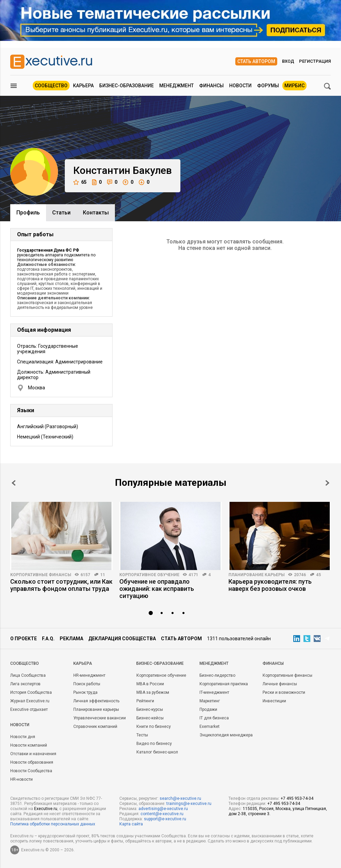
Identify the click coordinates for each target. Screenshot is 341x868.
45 (318, 575)
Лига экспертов (25, 684)
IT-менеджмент (214, 692)
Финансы (211, 86)
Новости (240, 86)
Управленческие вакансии (100, 718)
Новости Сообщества (31, 771)
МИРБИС (294, 86)
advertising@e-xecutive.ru (163, 809)
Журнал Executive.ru (30, 701)
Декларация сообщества (122, 639)
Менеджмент (176, 86)
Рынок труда (85, 692)
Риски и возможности (284, 692)
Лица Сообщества (28, 675)
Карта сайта (131, 824)
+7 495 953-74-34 (297, 798)
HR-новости (21, 779)
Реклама (71, 639)
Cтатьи (61, 213)
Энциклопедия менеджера (226, 735)
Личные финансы (280, 684)
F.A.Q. (48, 639)
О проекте (24, 639)
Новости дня (23, 737)
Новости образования (32, 762)
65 (80, 182)
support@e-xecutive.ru (165, 819)
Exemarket (210, 727)
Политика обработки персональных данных (53, 824)
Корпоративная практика (224, 684)
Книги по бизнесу (154, 727)
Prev (14, 483)
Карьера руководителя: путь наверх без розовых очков (270, 585)
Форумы (268, 86)
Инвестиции (274, 701)
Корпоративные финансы (41, 575)
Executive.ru (46, 809)
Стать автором (256, 61)
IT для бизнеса (214, 718)
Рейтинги (145, 701)
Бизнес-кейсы (150, 718)
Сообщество (51, 86)
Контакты (96, 213)
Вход (288, 61)
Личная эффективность (96, 701)
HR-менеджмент (89, 675)
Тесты (142, 735)
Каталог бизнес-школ (157, 752)
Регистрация (315, 61)
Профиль (28, 213)
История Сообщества (31, 692)
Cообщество (25, 663)
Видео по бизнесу (154, 744)
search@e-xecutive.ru (180, 798)
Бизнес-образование (127, 86)
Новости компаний (29, 745)
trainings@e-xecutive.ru (189, 804)
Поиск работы (87, 684)
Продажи (208, 709)
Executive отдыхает (29, 709)
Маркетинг (210, 701)
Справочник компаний (95, 727)
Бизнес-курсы (150, 709)
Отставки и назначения (33, 754)
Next (327, 483)
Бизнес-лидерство (217, 675)
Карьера (83, 86)
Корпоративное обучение (149, 575)
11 (103, 575)
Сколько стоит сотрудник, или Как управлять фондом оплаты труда (61, 585)
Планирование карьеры (257, 575)
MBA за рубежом (153, 692)
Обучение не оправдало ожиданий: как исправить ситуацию (157, 589)
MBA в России (150, 684)
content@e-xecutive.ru (162, 814)
